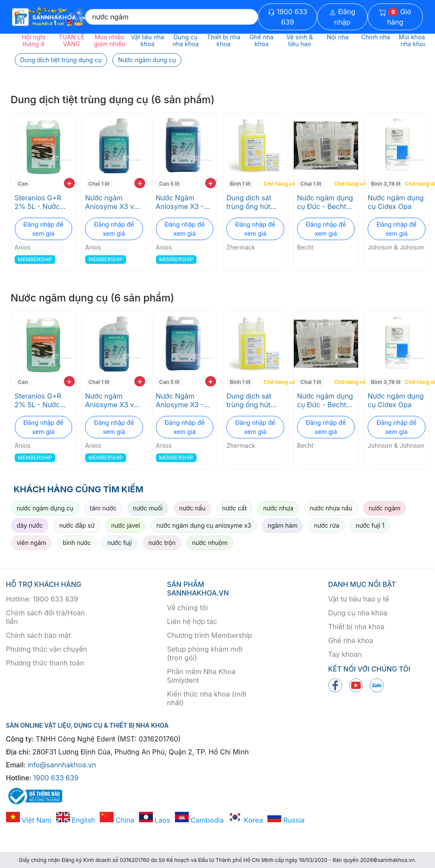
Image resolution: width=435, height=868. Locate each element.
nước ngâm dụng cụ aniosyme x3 (204, 525)
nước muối (148, 508)
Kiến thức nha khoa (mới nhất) (207, 698)
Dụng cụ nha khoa (358, 613)
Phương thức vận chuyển (47, 649)
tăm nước (103, 508)
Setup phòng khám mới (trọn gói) (205, 653)
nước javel (125, 525)
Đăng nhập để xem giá (43, 229)
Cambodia (199, 820)
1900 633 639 (287, 17)
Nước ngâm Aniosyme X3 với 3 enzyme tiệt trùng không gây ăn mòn (112, 202)
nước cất (234, 508)
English (76, 820)
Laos (155, 820)
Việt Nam (29, 820)
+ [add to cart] (69, 183)
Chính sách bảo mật (38, 635)
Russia (286, 820)
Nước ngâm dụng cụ (147, 60)
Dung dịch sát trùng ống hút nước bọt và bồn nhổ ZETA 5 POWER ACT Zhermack (253, 202)
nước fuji (119, 543)
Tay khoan (345, 654)
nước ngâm (384, 508)
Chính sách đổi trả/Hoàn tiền (46, 617)
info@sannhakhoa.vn (62, 765)
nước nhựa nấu (331, 508)
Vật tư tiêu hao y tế (359, 599)
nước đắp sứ (77, 525)
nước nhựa (278, 508)
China (117, 820)
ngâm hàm (282, 525)
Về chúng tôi (187, 608)
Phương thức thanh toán (45, 663)
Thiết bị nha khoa (356, 627)
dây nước (30, 525)
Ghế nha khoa (351, 640)
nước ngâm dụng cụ (45, 508)
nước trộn (162, 543)
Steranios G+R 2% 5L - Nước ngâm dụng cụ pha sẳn (38, 202)
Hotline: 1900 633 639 (42, 599)
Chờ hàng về (275, 184)
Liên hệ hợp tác (192, 621)
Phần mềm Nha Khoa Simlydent (201, 676)
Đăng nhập (342, 17)
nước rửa (327, 525)
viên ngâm (32, 543)
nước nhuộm (210, 543)
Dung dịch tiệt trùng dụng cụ (61, 60)
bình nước (77, 543)
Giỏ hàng (395, 17)
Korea (245, 820)
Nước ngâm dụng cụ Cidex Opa (396, 202)
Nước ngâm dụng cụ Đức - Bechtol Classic (325, 202)
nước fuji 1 (370, 525)
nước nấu (192, 508)
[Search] (171, 17)
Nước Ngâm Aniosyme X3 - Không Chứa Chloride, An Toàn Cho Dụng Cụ (181, 202)
